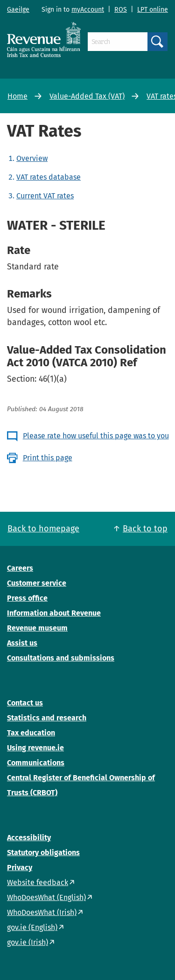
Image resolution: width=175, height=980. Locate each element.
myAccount (88, 10)
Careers (20, 568)
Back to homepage (43, 529)
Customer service (37, 583)
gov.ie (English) (32, 927)
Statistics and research (47, 718)
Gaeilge (18, 10)
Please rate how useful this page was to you (96, 436)
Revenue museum (37, 628)
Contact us (25, 703)
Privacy (20, 867)
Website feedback (38, 882)
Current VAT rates (45, 196)
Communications (36, 763)
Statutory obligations (43, 853)
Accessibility (29, 838)
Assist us (22, 643)
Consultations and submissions (61, 658)
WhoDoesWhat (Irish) (42, 912)
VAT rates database (49, 177)
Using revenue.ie (35, 748)
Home (17, 96)
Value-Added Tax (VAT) (87, 96)
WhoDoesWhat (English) (46, 897)
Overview (32, 158)
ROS (121, 10)
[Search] (118, 42)
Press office (27, 598)
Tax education (31, 733)
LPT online (153, 10)
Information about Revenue (54, 613)
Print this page (48, 458)
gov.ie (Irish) (28, 942)
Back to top (145, 529)
